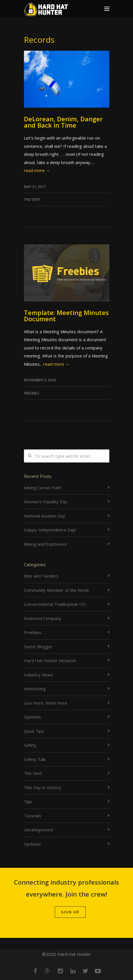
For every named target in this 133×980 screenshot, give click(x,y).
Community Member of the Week (56, 590)
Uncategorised (38, 830)
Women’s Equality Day (46, 502)
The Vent (32, 199)
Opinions (32, 717)
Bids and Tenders (41, 576)
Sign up (70, 912)
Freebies (32, 393)
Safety (30, 745)
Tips (28, 801)
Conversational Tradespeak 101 (55, 604)
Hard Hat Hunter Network (50, 660)
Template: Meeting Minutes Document (66, 316)
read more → (37, 170)
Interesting (35, 689)
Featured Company (43, 618)
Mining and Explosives (45, 544)
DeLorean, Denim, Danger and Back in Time (63, 122)
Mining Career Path (43, 488)
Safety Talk (35, 759)
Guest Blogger (38, 646)
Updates (32, 844)
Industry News (38, 675)
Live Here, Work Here (46, 703)
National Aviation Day (45, 516)
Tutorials (33, 816)
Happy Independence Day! (50, 530)
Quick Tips (34, 731)
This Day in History (43, 787)
